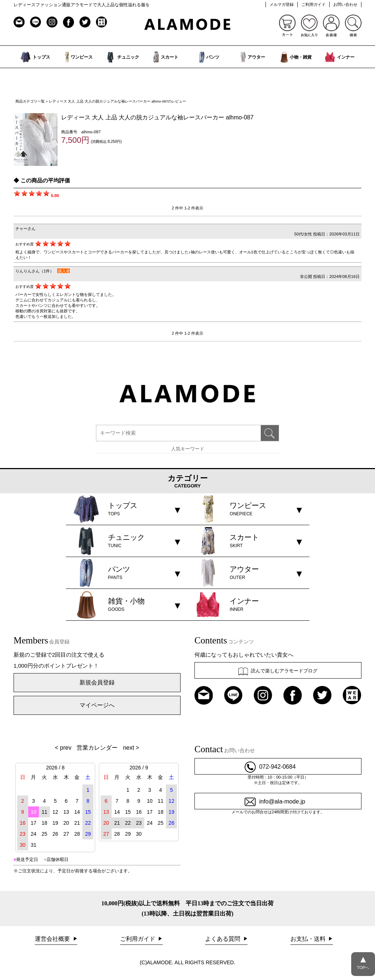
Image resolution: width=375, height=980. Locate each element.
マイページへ (97, 705)
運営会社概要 (53, 939)
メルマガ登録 (282, 4)
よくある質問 (223, 939)
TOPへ (363, 961)
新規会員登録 (97, 682)
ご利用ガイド (313, 4)
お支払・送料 (309, 939)
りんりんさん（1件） (35, 271)
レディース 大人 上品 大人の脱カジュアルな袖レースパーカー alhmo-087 (157, 117)
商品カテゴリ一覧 (30, 101)
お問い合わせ (345, 4)
